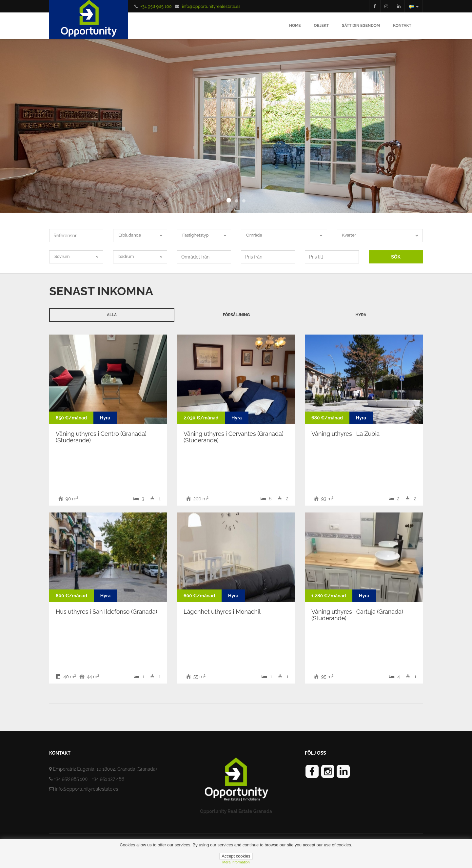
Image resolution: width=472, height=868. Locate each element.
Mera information (236, 862)
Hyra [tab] (361, 315)
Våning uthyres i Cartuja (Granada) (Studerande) (357, 615)
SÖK (396, 257)
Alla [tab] (112, 315)
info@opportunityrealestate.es (211, 6)
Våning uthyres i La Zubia (345, 434)
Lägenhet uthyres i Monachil (222, 612)
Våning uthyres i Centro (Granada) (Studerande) (101, 437)
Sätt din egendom (361, 26)
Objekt (322, 26)
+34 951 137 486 (108, 779)
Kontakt (402, 26)
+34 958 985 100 (156, 6)
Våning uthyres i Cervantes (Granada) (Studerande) (234, 437)
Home (295, 26)
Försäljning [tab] (236, 315)
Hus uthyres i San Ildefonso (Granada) (106, 612)
